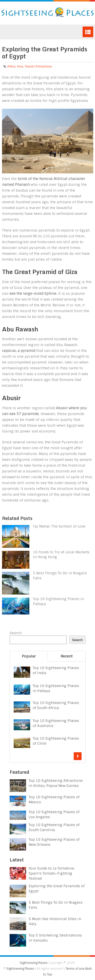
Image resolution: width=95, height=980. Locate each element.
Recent (66, 656)
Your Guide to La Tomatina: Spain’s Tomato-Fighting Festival (52, 873)
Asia (20, 66)
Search (16, 633)
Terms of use (75, 969)
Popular (29, 656)
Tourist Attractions (38, 66)
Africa (11, 66)
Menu (88, 32)
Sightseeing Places (34, 963)
